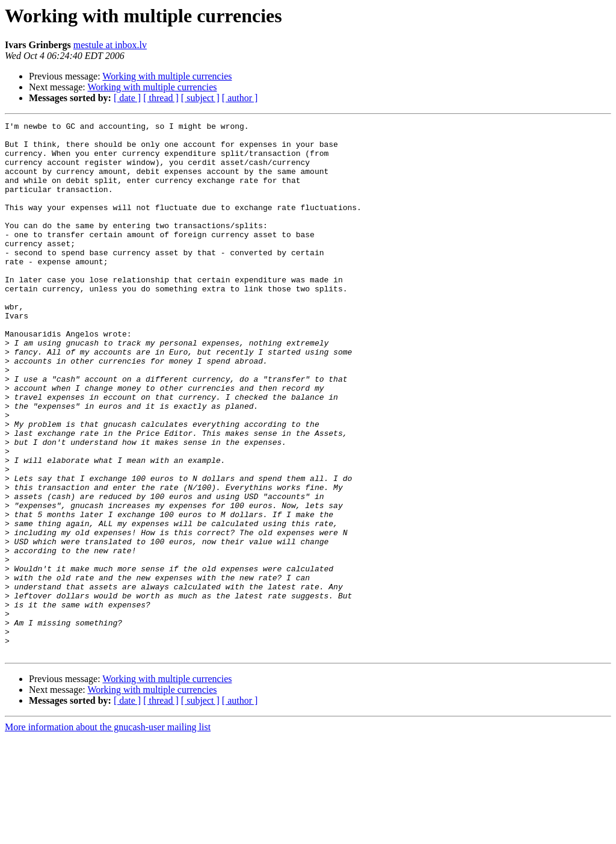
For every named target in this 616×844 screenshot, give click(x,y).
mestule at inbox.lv (110, 45)
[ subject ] (200, 98)
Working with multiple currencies (167, 76)
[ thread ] (161, 98)
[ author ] (240, 98)
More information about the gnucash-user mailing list (108, 833)
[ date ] (127, 98)
